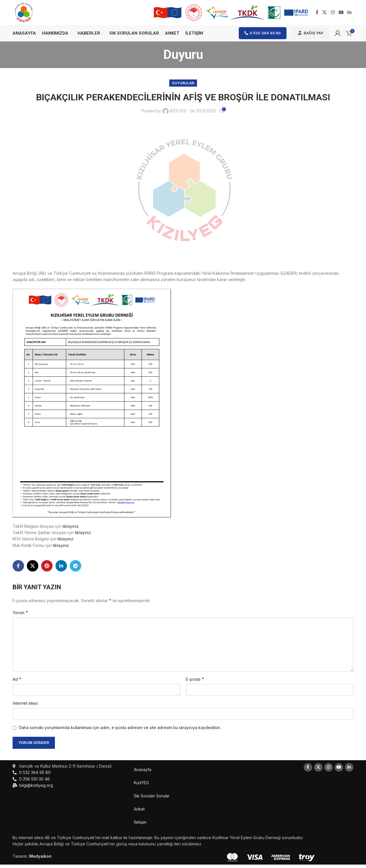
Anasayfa (143, 773)
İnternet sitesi (25, 707)
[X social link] (325, 14)
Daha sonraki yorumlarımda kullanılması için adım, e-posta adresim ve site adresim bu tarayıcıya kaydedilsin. (120, 731)
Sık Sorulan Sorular (152, 799)
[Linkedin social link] (350, 14)
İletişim (140, 826)
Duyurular (183, 86)
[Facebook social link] (317, 14)
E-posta (195, 682)
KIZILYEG (178, 115)
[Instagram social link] (333, 14)
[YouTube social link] (341, 14)
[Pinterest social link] (47, 569)
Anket (139, 812)
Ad (17, 682)
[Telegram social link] (75, 569)
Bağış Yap (311, 36)
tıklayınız (71, 530)
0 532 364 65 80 (263, 36)
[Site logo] (25, 14)
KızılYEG (141, 786)
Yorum (20, 616)
